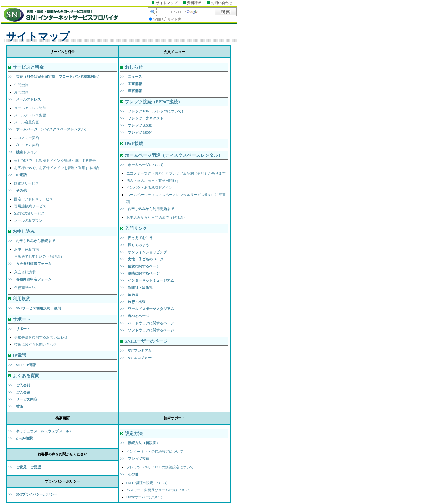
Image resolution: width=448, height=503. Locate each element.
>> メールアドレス (25, 99)
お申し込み (24, 231)
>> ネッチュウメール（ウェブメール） (41, 431)
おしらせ (134, 67)
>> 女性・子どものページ (142, 259)
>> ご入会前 (19, 385)
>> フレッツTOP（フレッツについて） (153, 111)
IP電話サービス (26, 183)
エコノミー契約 (27, 138)
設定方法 (134, 433)
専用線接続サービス (30, 206)
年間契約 (21, 85)
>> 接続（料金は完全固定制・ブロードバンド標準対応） (55, 77)
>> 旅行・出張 (133, 302)
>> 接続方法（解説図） (140, 443)
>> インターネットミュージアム (147, 280)
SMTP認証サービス (29, 213)
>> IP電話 (17, 175)
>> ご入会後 (19, 392)
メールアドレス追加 (30, 108)
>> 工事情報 (131, 84)
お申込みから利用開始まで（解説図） (157, 217)
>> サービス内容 (23, 399)
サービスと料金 (28, 67)
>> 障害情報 (131, 91)
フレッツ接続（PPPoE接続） (154, 102)
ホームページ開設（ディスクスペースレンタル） (174, 155)
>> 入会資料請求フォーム (30, 264)
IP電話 (19, 355)
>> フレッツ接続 (135, 459)
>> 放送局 (130, 295)
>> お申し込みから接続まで (32, 241)
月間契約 (21, 92)
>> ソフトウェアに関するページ (147, 330)
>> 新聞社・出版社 (137, 288)
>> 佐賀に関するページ (140, 266)
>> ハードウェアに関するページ (147, 323)
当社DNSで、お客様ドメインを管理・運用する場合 (55, 161)
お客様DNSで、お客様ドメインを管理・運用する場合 (57, 168)
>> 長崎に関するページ (140, 273)
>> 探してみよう (135, 245)
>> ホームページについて (142, 165)
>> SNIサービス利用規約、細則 (35, 308)
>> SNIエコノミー (136, 358)
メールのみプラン (28, 220)
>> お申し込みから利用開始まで (147, 209)
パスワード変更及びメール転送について (158, 490)
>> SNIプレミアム (136, 351)
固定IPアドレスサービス (34, 199)
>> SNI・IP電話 (22, 365)
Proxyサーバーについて (145, 497)
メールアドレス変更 (30, 115)
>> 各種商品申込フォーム (30, 279)
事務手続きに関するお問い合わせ (41, 337)
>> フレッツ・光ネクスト (142, 118)
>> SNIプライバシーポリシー (33, 494)
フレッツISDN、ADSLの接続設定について (160, 467)
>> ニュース (131, 77)
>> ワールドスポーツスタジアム (147, 309)
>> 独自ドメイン (23, 152)
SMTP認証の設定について (147, 483)
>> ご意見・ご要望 (25, 467)
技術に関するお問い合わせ (36, 344)
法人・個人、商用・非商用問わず (153, 180)
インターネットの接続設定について (155, 452)
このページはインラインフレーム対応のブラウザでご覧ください (118, 14)
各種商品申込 (25, 288)
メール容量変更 (27, 122)
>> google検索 (20, 438)
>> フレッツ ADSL (137, 125)
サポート (22, 319)
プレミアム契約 (27, 145)
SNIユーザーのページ (146, 341)
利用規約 (22, 299)
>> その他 (17, 191)
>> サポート (19, 329)
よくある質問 (26, 376)
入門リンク (136, 228)
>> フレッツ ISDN (136, 133)
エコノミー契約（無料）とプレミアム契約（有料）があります (176, 173)
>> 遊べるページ (135, 316)
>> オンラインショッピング (144, 252)
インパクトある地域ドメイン (149, 188)
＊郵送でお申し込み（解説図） (39, 257)
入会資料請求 (25, 272)
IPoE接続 (134, 144)
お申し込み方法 (27, 249)
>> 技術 (16, 407)
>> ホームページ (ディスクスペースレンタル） (48, 129)
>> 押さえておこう (137, 238)
